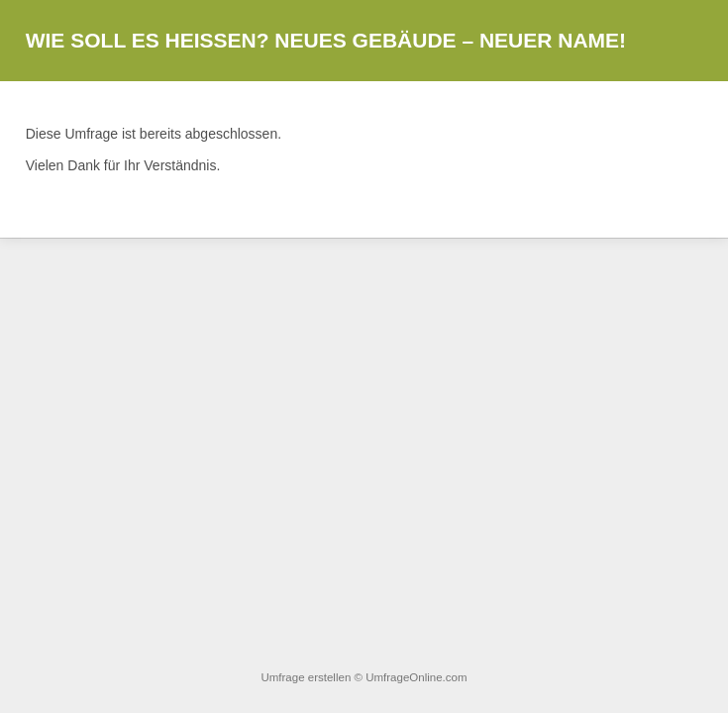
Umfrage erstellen (306, 677)
